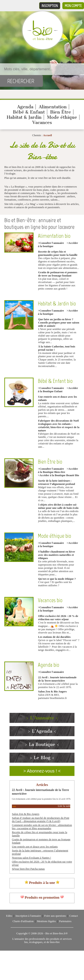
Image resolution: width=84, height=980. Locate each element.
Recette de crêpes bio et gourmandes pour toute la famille (58, 253)
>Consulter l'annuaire (51, 243)
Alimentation (53, 107)
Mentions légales (46, 921)
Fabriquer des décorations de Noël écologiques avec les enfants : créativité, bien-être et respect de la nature (59, 426)
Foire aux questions (55, 916)
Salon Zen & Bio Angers (52, 692)
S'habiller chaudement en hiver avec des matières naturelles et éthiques (57, 555)
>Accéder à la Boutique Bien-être (58, 470)
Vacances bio (50, 600)
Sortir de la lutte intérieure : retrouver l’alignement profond (57, 482)
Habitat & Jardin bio (57, 304)
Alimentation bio (54, 236)
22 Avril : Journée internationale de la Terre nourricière (57, 679)
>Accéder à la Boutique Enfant (58, 390)
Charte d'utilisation (23, 921)
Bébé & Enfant (29, 112)
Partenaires (65, 921)
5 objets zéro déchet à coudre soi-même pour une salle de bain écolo (58, 506)
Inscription (50, 6)
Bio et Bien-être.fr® (56, 933)
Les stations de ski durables (54, 637)
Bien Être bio (50, 462)
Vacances (42, 122)
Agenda (25, 107)
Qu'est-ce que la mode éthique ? (57, 579)
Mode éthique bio (54, 536)
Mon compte (73, 6)
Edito (9, 916)
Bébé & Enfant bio (55, 381)
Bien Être (61, 112)
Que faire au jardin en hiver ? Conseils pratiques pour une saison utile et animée (59, 323)
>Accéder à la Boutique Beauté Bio (58, 475)
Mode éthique (62, 117)
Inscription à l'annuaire (28, 916)
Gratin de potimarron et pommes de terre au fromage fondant (58, 274)
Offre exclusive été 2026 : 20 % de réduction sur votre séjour (58, 618)
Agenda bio (48, 665)
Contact (74, 916)
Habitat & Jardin (24, 117)
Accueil (48, 135)
